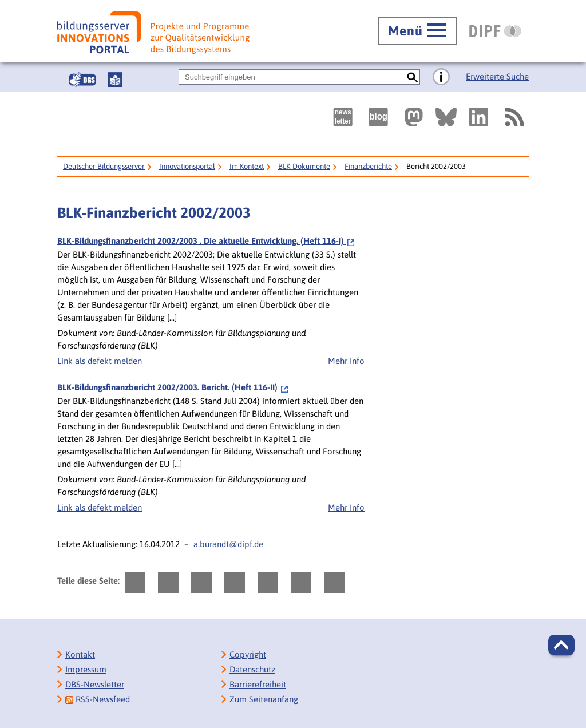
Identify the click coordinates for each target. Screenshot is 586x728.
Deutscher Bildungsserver (104, 166)
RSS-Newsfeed (98, 699)
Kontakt (80, 654)
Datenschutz (252, 669)
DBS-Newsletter (95, 684)
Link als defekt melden (100, 361)
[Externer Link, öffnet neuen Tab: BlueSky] (446, 117)
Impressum (86, 669)
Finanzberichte (368, 166)
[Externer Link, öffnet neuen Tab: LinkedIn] (478, 117)
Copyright (248, 654)
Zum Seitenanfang (264, 699)
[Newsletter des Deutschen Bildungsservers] (343, 117)
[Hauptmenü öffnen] (417, 31)
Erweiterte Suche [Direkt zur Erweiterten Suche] (497, 76)
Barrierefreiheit (258, 684)
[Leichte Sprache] (115, 80)
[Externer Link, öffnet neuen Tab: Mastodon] (414, 117)
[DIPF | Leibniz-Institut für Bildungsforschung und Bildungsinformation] (495, 31)
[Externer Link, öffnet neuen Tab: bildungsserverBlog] (378, 117)
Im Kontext (247, 166)
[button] (561, 645)
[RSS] (514, 117)
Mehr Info (346, 361)
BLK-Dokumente (304, 166)
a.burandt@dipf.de (228, 544)
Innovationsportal (187, 166)
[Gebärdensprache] (82, 80)
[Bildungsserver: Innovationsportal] (153, 33)
